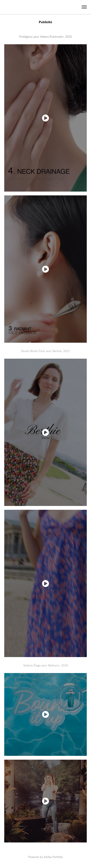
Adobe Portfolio (53, 857)
